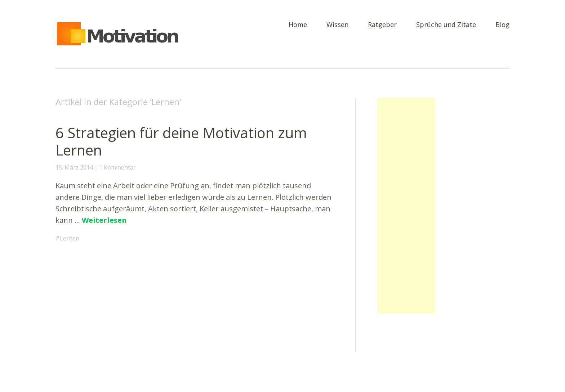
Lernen (70, 238)
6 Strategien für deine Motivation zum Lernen (181, 141)
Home (298, 25)
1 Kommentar (117, 167)
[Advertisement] (406, 206)
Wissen (337, 25)
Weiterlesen (104, 220)
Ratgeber (382, 25)
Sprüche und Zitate (446, 25)
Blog (502, 25)
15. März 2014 (74, 167)
